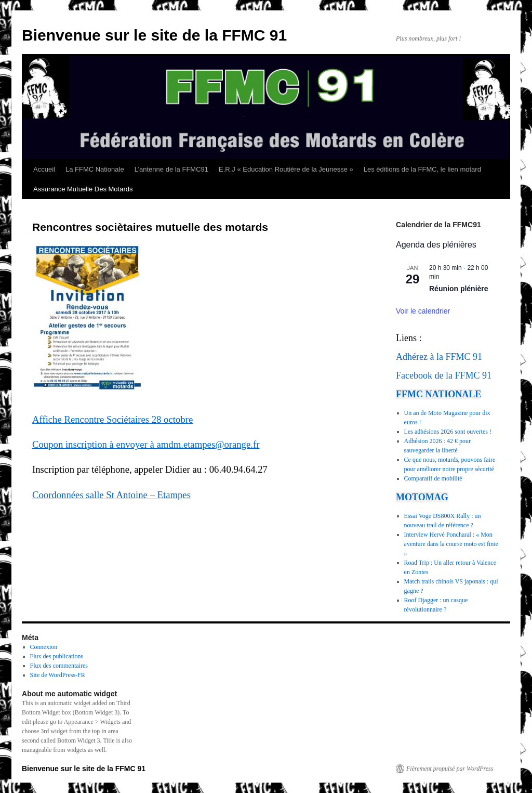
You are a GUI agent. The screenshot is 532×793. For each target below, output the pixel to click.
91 (477, 357)
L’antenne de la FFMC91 (171, 169)
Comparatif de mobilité (433, 478)
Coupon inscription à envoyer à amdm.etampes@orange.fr (146, 444)
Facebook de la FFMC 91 (444, 375)
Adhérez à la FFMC (433, 357)
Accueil (44, 169)
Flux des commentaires (59, 666)
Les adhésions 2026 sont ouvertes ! (448, 432)
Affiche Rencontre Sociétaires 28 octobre (112, 419)
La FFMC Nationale (95, 169)
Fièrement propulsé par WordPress (450, 769)
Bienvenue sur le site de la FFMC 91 (154, 35)
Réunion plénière (459, 289)
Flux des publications (57, 656)
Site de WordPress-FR (58, 675)
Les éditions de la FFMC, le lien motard (422, 169)
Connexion (44, 647)
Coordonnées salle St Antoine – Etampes (111, 495)
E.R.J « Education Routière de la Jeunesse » (286, 169)
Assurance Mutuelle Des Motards (83, 189)
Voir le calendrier (423, 311)
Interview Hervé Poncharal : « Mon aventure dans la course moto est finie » (451, 544)
